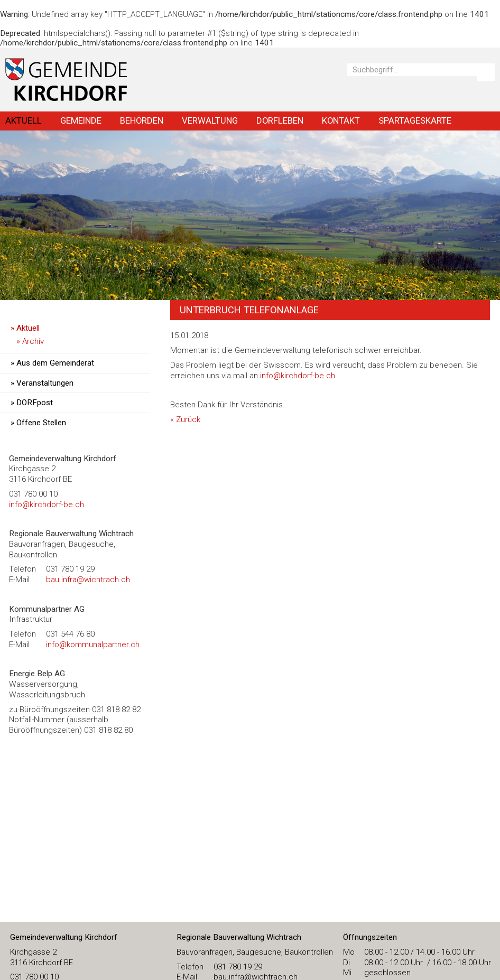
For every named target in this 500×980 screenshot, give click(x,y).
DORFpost (35, 403)
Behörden (142, 120)
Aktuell (24, 120)
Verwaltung (210, 120)
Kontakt (341, 120)
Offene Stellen (41, 423)
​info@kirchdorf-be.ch (47, 505)
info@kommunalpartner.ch (93, 645)
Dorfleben (280, 120)
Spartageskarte (415, 120)
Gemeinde (81, 120)
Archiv (33, 341)
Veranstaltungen (45, 383)
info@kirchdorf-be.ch (298, 376)
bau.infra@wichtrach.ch (88, 580)
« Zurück (185, 419)
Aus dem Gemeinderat (55, 363)
